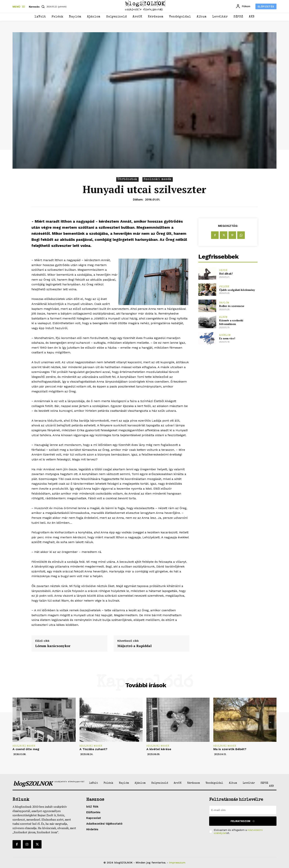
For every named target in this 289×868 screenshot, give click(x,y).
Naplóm (224, 303)
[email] (243, 810)
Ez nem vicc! (227, 338)
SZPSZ (223, 270)
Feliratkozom (243, 821)
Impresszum (177, 863)
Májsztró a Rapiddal (134, 646)
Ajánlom (225, 335)
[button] (37, 7)
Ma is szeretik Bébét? (230, 749)
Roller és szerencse (232, 306)
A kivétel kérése (159, 749)
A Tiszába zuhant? (93, 749)
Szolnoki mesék (158, 179)
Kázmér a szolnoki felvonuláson (231, 322)
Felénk (224, 287)
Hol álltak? (226, 274)
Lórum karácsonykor (53, 646)
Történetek (127, 179)
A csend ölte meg (26, 749)
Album (223, 317)
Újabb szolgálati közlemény (237, 290)
